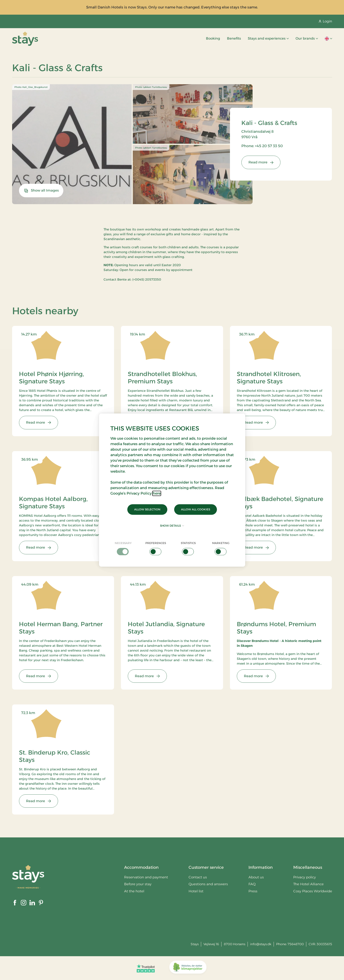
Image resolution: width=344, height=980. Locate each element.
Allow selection (147, 509)
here (157, 493)
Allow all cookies (196, 509)
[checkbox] (123, 548)
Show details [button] (172, 526)
